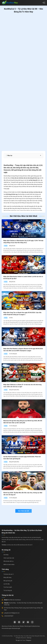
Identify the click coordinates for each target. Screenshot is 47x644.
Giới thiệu (6, 555)
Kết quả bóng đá (8, 581)
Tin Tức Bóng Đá (13, 354)
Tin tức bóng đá (8, 590)
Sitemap (29, 638)
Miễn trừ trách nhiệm (9, 565)
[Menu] (43, 3)
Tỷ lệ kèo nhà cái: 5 (9, 574)
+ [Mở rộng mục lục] (41, 155)
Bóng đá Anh (12, 246)
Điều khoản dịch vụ (8, 561)
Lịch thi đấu (7, 584)
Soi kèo (11, 318)
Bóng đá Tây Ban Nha (14, 390)
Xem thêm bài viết (23, 511)
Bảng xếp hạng (7, 577)
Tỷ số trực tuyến (8, 587)
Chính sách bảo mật (9, 558)
